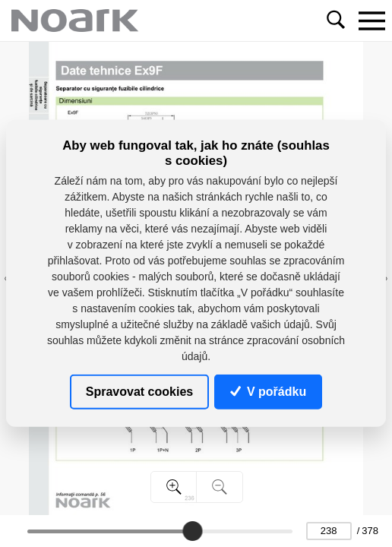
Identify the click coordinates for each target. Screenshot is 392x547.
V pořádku (268, 392)
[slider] (192, 531)
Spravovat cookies (139, 392)
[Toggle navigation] (371, 21)
